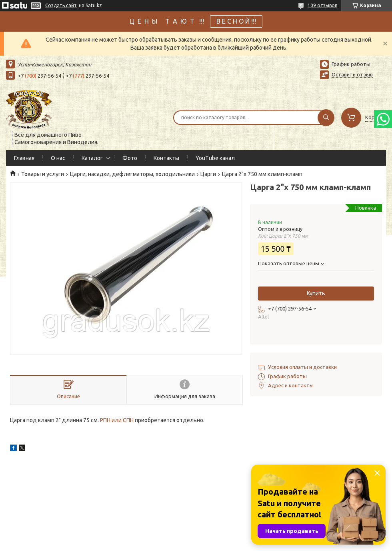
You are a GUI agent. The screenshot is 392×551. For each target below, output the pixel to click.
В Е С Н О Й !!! (236, 21)
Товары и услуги (43, 174)
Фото (130, 158)
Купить (316, 293)
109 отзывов (322, 5)
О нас (58, 158)
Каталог (92, 158)
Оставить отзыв (352, 74)
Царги (208, 174)
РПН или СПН (117, 420)
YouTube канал (215, 158)
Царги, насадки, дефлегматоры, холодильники (132, 174)
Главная (24, 158)
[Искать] (326, 118)
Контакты (166, 158)
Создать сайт (61, 5)
